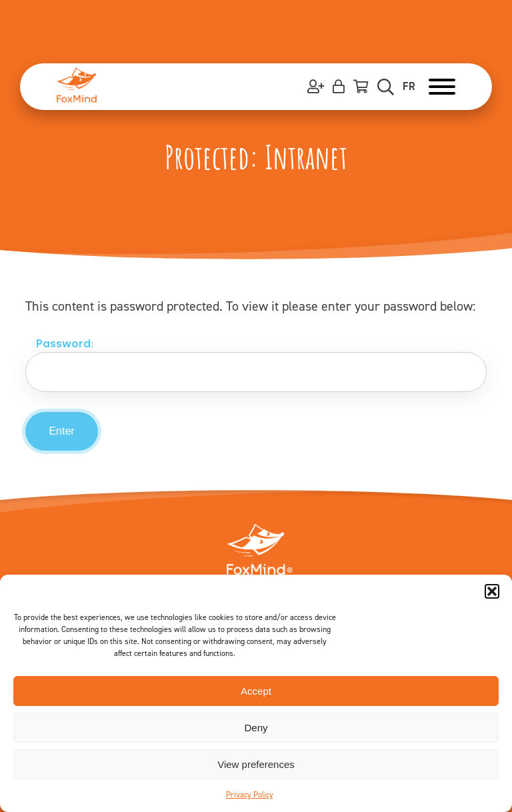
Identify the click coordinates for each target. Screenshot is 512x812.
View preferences (256, 764)
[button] (492, 591)
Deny (256, 728)
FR (409, 87)
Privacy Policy (250, 795)
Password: (261, 365)
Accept (256, 691)
